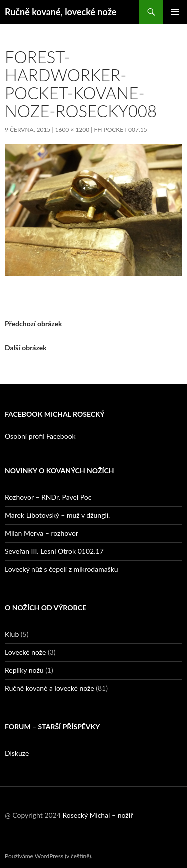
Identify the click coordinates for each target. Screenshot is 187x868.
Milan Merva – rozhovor (42, 533)
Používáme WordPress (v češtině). (49, 856)
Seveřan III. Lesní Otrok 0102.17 (54, 551)
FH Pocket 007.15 (120, 129)
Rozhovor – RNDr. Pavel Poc (48, 497)
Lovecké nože (25, 652)
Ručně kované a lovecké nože (50, 688)
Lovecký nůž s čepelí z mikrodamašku (62, 569)
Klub (12, 634)
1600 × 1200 (72, 129)
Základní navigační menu (175, 12)
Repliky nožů (24, 670)
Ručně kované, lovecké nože (61, 12)
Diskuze (17, 753)
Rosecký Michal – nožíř (97, 815)
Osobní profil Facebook (40, 436)
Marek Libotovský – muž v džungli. (57, 515)
